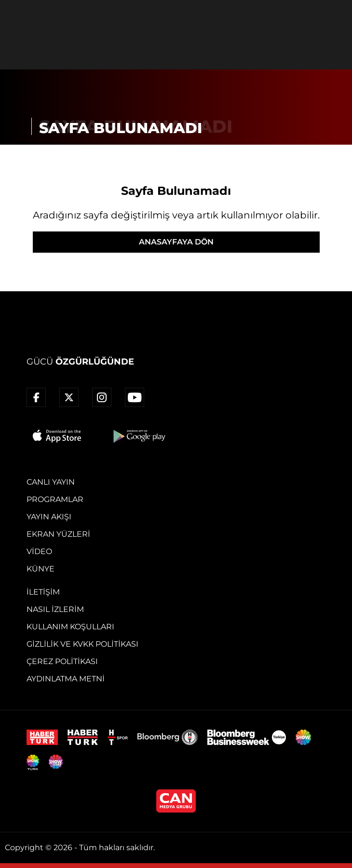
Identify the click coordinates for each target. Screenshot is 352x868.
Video (39, 551)
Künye (41, 569)
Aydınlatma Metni (66, 679)
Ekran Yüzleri (58, 534)
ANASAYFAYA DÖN (176, 242)
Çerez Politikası (62, 661)
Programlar (55, 499)
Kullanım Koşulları (70, 627)
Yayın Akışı (49, 517)
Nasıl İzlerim (55, 609)
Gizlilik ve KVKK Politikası (82, 644)
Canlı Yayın (51, 482)
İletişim (43, 592)
